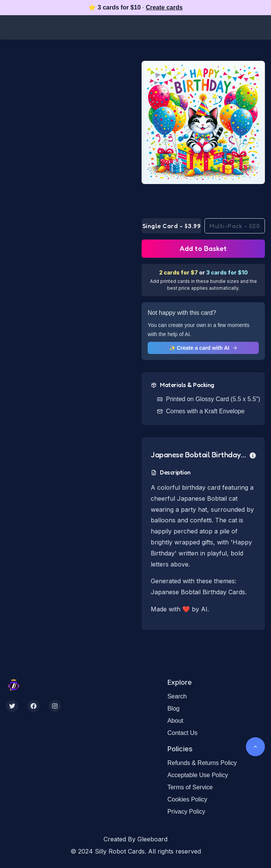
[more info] (253, 455)
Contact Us (183, 733)
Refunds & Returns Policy (202, 763)
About (175, 721)
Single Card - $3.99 (172, 226)
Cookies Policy (187, 799)
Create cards (164, 7)
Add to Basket (203, 248)
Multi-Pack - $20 (235, 226)
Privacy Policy (187, 812)
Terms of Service (190, 787)
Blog (174, 709)
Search (177, 696)
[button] (203, 122)
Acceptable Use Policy (198, 775)
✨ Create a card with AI (203, 348)
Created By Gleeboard (135, 839)
